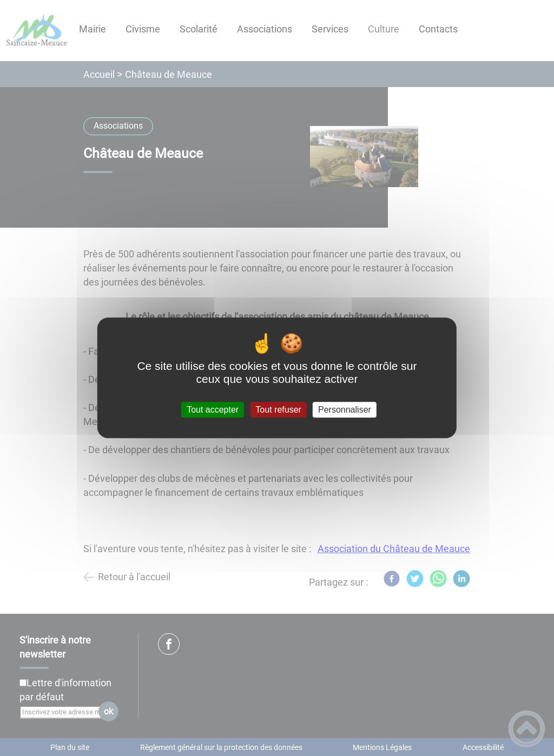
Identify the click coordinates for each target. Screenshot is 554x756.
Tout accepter (213, 410)
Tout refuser (278, 410)
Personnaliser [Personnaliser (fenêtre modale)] (345, 410)
